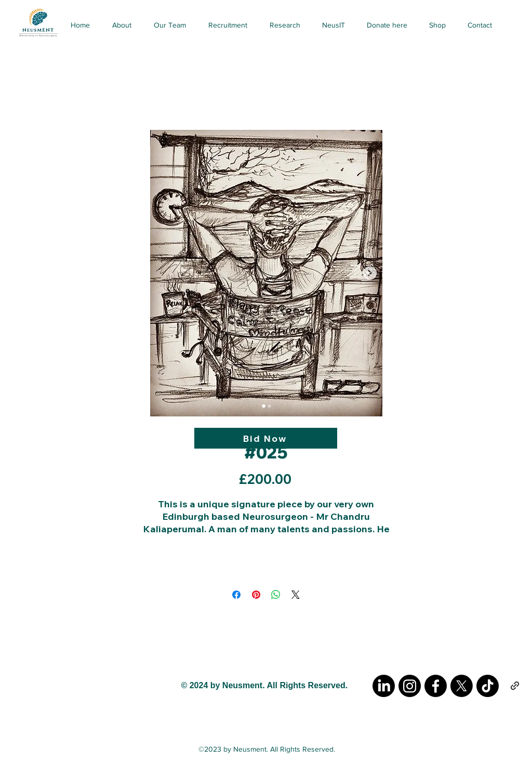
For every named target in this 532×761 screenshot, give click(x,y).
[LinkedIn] (384, 686)
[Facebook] (436, 686)
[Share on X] (296, 595)
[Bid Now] (266, 438)
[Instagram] (410, 686)
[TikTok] (488, 686)
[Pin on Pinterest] (256, 595)
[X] (462, 686)
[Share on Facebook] (236, 595)
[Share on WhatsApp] (276, 595)
